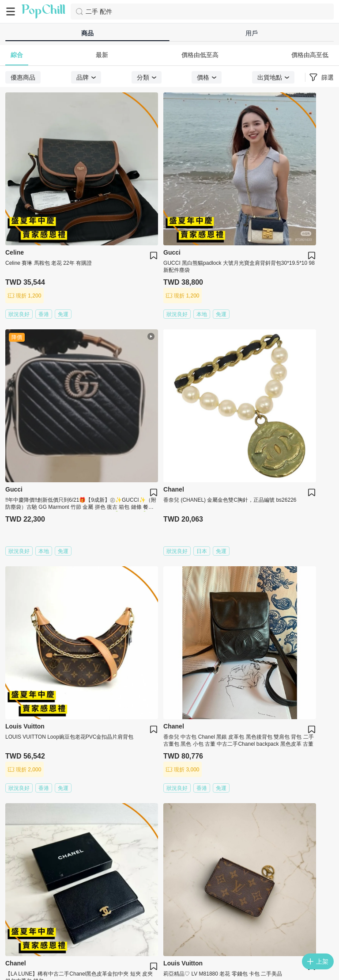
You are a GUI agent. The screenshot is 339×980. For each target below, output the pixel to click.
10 (235, 585)
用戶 (252, 33)
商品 (87, 33)
